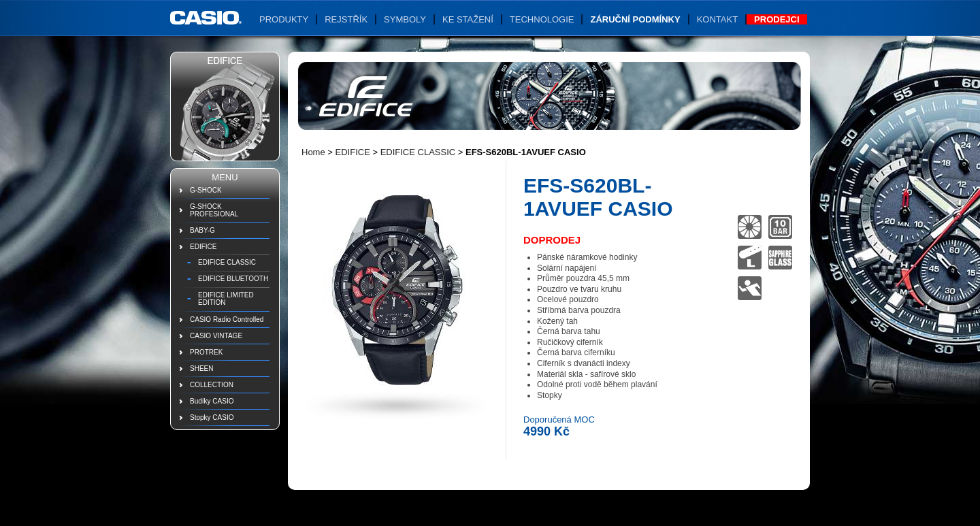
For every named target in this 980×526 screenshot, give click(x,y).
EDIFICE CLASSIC (227, 262)
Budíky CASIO (212, 401)
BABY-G (202, 230)
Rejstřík (346, 19)
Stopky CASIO (212, 417)
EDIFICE (203, 247)
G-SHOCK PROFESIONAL (214, 210)
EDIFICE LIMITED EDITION (226, 299)
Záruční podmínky (635, 19)
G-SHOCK (206, 190)
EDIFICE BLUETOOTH (233, 279)
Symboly (405, 19)
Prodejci (777, 19)
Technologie (542, 19)
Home (313, 152)
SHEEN (201, 368)
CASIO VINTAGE (216, 336)
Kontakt (717, 19)
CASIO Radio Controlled (227, 319)
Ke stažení (468, 19)
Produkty (284, 19)
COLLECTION (212, 385)
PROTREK (206, 352)
